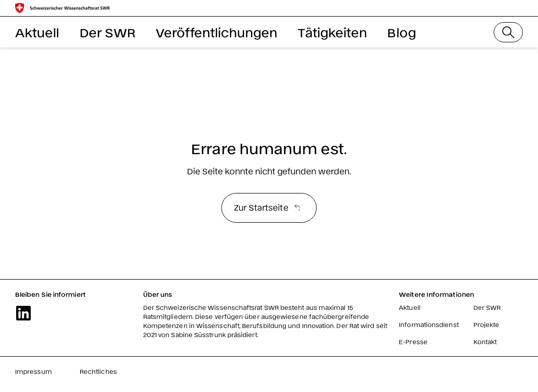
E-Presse (413, 342)
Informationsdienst (429, 324)
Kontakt (485, 342)
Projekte (487, 324)
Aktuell (37, 32)
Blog (401, 32)
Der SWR (108, 32)
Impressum (34, 371)
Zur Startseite (267, 207)
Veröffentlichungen (217, 32)
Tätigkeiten (333, 32)
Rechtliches (98, 371)
